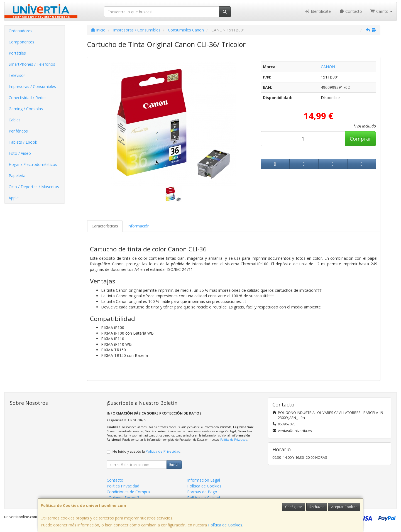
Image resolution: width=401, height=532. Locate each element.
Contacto (351, 11)
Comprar (360, 139)
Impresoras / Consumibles (32, 86)
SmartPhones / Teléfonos (32, 64)
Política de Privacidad (234, 440)
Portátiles (17, 53)
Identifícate (318, 11)
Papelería (17, 176)
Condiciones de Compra (128, 492)
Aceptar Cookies (344, 507)
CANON (328, 67)
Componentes (21, 42)
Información (139, 226)
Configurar (294, 507)
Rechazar (317, 507)
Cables (15, 120)
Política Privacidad (123, 486)
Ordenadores (20, 31)
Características (105, 226)
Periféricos (18, 131)
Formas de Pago (202, 492)
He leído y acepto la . (147, 451)
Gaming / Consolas (26, 109)
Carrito (382, 11)
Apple (14, 198)
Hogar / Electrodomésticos (33, 164)
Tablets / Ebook (23, 142)
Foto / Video (20, 153)
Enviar (174, 464)
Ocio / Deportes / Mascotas (34, 187)
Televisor (17, 75)
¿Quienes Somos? (123, 498)
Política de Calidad (204, 498)
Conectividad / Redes (28, 98)
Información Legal (204, 480)
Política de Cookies (225, 525)
